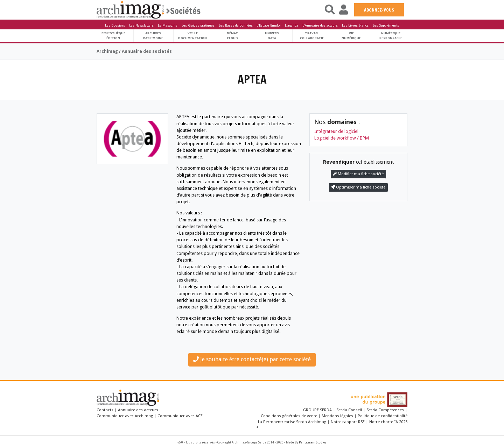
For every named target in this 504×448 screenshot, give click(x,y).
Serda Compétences (385, 410)
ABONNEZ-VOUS (379, 10)
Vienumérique (351, 35)
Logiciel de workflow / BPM (342, 138)
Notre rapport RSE (348, 422)
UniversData (272, 35)
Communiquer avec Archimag (125, 416)
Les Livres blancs (355, 25)
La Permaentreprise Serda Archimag (292, 422)
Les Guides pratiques (198, 25)
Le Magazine (168, 25)
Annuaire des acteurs (138, 410)
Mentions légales (337, 416)
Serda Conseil (349, 410)
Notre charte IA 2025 (388, 422)
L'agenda (292, 25)
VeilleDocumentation (192, 35)
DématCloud (232, 35)
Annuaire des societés (147, 51)
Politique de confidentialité (383, 416)
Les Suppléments (386, 25)
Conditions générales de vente (289, 416)
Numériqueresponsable (391, 35)
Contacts (105, 410)
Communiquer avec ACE (180, 416)
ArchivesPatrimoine (153, 35)
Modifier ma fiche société (358, 174)
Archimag (107, 51)
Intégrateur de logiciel (336, 131)
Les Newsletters (141, 25)
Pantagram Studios (313, 442)
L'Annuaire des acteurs (320, 25)
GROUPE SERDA (318, 410)
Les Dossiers (115, 25)
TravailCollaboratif (312, 35)
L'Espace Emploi (269, 25)
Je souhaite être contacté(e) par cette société (252, 359)
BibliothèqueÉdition (113, 35)
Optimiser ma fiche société (358, 187)
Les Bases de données (236, 25)
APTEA (252, 79)
